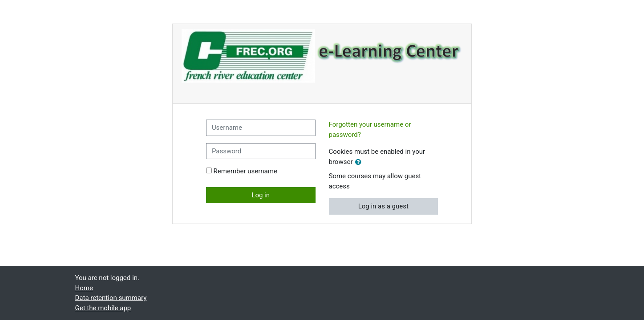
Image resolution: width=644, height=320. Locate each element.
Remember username (245, 171)
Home (84, 288)
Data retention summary (111, 298)
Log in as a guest (383, 206)
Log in (261, 195)
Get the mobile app (103, 308)
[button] (360, 162)
